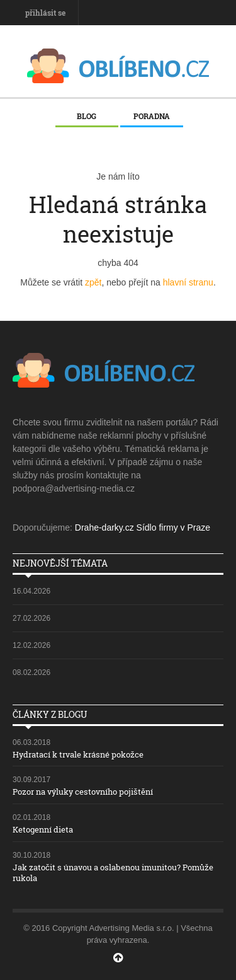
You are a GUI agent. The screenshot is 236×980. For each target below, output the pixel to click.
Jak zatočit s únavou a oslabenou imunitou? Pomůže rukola (113, 873)
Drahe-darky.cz (104, 527)
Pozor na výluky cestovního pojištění (83, 792)
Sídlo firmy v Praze (173, 527)
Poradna (152, 116)
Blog (87, 116)
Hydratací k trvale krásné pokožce (78, 754)
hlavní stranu (188, 282)
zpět (93, 282)
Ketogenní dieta (43, 829)
